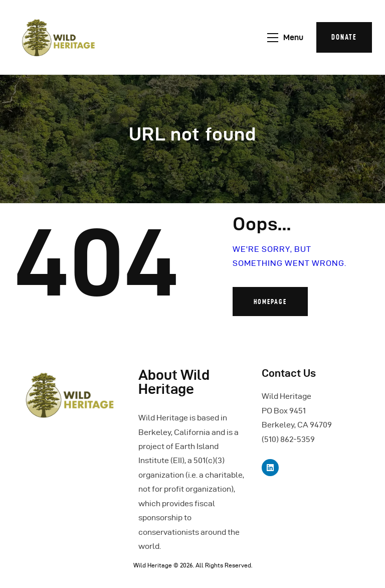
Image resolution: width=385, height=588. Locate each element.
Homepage (270, 302)
